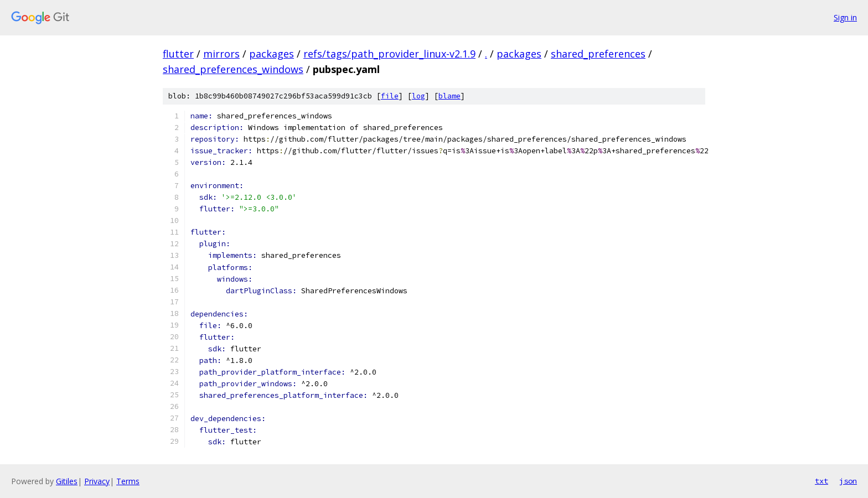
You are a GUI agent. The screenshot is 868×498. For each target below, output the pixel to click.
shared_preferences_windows (233, 69)
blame (449, 96)
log (418, 96)
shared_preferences (598, 54)
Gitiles (67, 481)
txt (821, 481)
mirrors (221, 54)
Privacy (97, 481)
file (390, 96)
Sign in (845, 17)
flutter (178, 54)
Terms (128, 481)
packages (272, 54)
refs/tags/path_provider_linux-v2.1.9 (389, 54)
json (848, 481)
